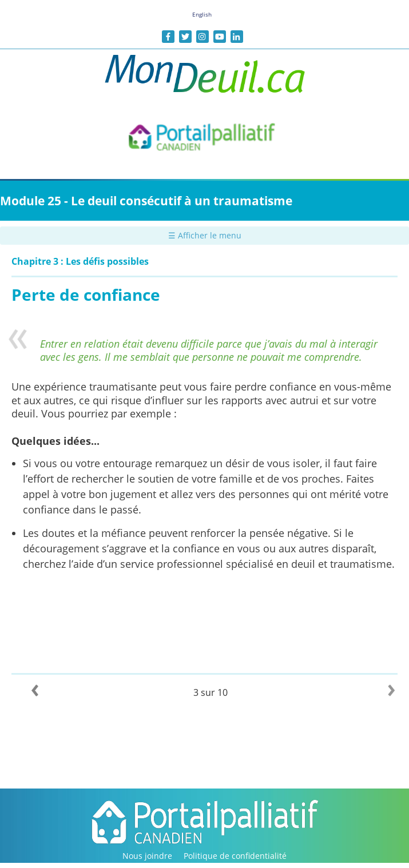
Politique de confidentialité (235, 856)
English (202, 14)
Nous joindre (147, 856)
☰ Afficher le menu (205, 235)
